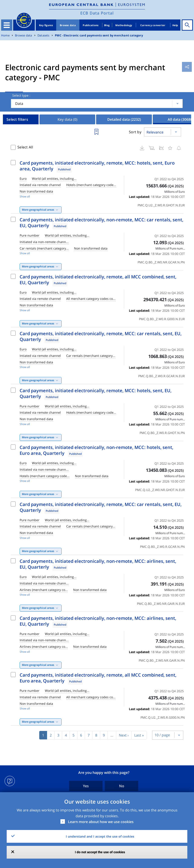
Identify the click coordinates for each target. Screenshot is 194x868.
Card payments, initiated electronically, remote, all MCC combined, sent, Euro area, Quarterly (98, 678)
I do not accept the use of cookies (100, 852)
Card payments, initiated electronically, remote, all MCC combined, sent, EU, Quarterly (98, 280)
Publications (91, 25)
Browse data (68, 25)
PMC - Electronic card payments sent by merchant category (99, 35)
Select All (25, 147)
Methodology (124, 25)
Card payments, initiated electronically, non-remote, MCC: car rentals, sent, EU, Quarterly (101, 223)
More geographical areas (38, 210)
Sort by (135, 132)
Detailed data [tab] (124, 119)
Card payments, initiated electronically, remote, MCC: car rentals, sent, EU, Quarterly (101, 336)
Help (175, 25)
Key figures (46, 25)
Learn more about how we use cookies (101, 822)
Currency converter (153, 25)
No (122, 786)
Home (5, 35)
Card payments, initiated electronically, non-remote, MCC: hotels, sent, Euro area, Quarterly (96, 450)
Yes (86, 786)
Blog (107, 25)
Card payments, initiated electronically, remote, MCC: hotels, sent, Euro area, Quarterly (97, 166)
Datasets (43, 35)
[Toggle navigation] (7, 25)
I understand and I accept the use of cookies (100, 836)
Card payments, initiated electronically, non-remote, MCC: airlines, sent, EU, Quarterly (98, 564)
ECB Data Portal (97, 13)
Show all (25, 196)
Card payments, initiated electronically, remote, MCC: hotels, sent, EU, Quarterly (96, 393)
